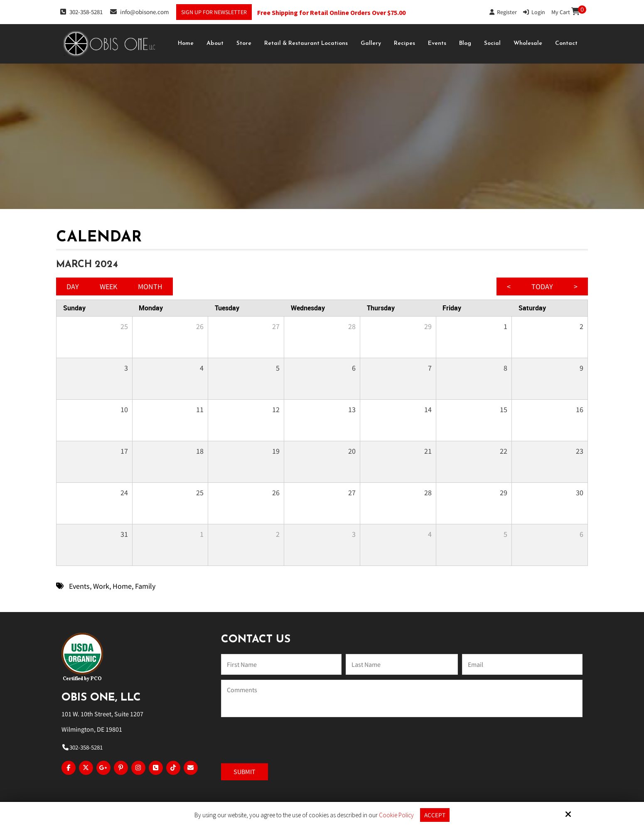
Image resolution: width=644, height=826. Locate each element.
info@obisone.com (139, 12)
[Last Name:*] (402, 664)
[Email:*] (522, 664)
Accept (435, 815)
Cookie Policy (396, 815)
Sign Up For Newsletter (214, 12)
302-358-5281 (81, 12)
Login (534, 12)
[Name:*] (281, 664)
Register (503, 12)
